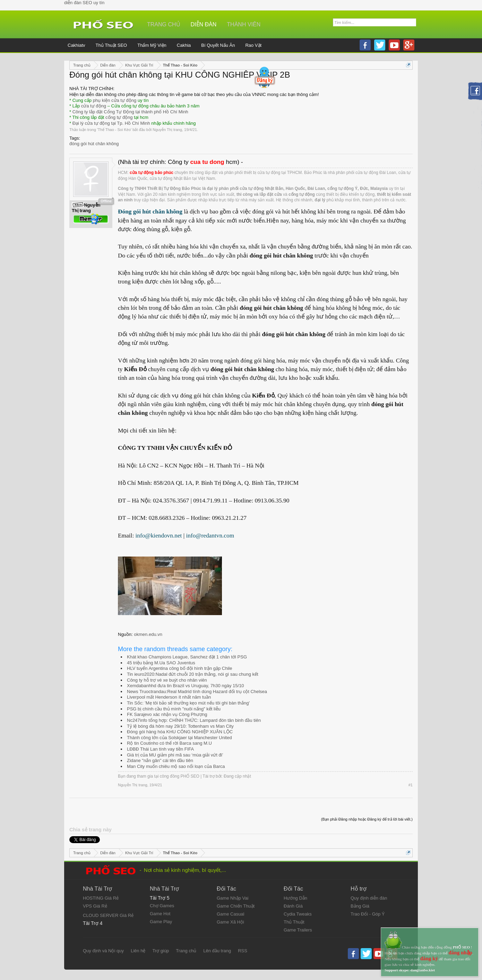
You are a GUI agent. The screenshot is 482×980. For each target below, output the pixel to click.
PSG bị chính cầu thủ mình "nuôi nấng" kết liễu (174, 709)
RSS (243, 951)
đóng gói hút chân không (94, 144)
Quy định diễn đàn (369, 898)
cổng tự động (119, 117)
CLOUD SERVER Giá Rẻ (108, 915)
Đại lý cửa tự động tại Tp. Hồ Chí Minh (111, 123)
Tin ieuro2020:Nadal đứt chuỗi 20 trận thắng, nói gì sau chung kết (193, 674)
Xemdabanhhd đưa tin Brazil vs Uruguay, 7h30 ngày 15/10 (186, 686)
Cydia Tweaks (298, 914)
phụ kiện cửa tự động (115, 100)
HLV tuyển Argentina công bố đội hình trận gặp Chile (179, 668)
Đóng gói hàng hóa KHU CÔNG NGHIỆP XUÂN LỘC (180, 732)
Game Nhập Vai (233, 898)
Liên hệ (138, 951)
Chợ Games (162, 906)
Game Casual (230, 914)
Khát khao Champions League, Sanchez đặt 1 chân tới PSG (187, 657)
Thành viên (244, 24)
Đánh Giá (293, 906)
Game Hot (160, 914)
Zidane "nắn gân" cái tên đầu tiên (160, 760)
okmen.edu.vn (148, 634)
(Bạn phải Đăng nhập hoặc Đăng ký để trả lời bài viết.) (367, 819)
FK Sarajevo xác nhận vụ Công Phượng (167, 714)
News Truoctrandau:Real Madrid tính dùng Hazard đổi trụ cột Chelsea (197, 692)
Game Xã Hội (230, 922)
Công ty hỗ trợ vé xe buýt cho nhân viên (167, 680)
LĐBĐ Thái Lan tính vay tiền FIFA (160, 749)
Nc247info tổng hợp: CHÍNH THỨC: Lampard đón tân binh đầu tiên (194, 720)
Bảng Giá (360, 906)
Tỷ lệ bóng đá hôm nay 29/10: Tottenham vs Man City (180, 726)
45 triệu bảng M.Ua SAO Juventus (161, 663)
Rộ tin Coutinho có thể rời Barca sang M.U (169, 743)
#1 (411, 785)
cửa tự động (94, 106)
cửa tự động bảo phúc (152, 173)
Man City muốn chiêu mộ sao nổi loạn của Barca (176, 766)
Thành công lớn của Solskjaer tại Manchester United (179, 738)
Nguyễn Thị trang (167, 130)
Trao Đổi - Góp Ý (368, 914)
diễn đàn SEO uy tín (84, 3)
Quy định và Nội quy (103, 951)
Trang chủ (164, 24)
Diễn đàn (204, 24)
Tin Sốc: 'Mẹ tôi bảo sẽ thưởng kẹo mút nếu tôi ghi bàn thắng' (188, 703)
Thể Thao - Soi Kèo (114, 130)
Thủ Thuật (294, 922)
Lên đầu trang (217, 951)
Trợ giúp (161, 951)
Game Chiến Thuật (236, 906)
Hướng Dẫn (295, 898)
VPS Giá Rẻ (95, 906)
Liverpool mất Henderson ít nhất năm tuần (169, 697)
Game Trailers (298, 930)
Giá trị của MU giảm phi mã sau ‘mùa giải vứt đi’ (175, 755)
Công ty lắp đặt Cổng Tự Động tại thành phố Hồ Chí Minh (130, 112)
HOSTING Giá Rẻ (101, 898)
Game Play (161, 922)
